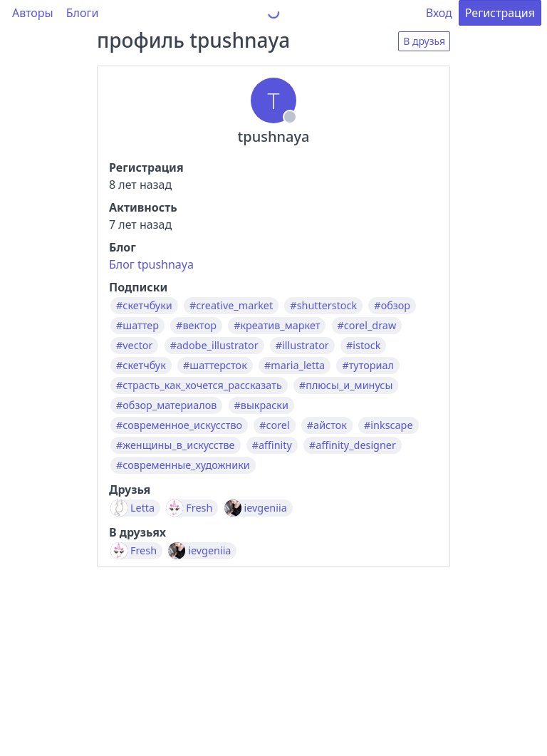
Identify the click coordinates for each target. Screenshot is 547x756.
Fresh (199, 508)
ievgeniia (266, 508)
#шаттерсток (215, 366)
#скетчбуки (144, 306)
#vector (134, 346)
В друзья (424, 41)
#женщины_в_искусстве (176, 445)
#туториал (368, 366)
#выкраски (261, 405)
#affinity (272, 445)
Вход (439, 13)
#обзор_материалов (166, 405)
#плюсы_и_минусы (346, 385)
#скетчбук (141, 366)
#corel (274, 425)
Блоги (83, 13)
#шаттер (137, 326)
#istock (363, 346)
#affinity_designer (353, 445)
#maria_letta (295, 366)
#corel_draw (367, 326)
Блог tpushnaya (151, 264)
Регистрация (500, 13)
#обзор (392, 306)
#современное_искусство (179, 425)
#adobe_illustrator (214, 346)
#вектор (196, 326)
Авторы (33, 13)
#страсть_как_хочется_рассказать (199, 385)
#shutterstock (323, 306)
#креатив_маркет (277, 326)
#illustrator (302, 346)
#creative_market (231, 306)
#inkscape (388, 425)
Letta (142, 508)
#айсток (327, 425)
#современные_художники (183, 465)
